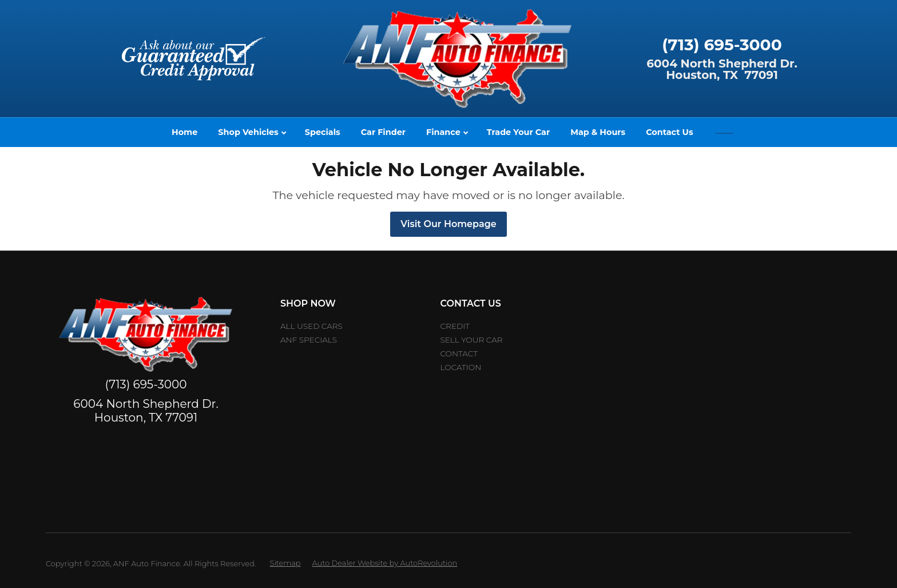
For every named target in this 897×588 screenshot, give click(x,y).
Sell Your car (472, 340)
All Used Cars (311, 326)
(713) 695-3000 (722, 45)
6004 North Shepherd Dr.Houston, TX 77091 (722, 69)
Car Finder (383, 132)
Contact (459, 353)
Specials (323, 132)
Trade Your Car (518, 132)
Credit (455, 326)
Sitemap (285, 563)
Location (461, 367)
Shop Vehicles (252, 132)
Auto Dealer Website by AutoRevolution (385, 563)
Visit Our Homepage (448, 224)
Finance (447, 132)
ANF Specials (309, 340)
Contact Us (669, 132)
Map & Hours (598, 132)
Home (184, 132)
